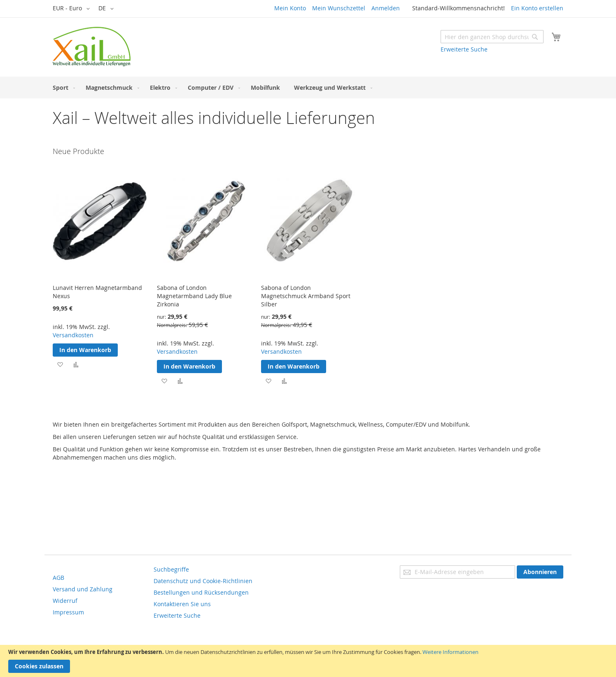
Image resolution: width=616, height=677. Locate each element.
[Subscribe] (540, 572)
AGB (58, 578)
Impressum (68, 612)
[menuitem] (62, 88)
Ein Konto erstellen (537, 8)
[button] (73, 9)
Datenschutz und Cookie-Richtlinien (203, 581)
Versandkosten (73, 335)
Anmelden (386, 8)
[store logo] (92, 47)
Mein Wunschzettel (339, 8)
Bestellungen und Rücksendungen (201, 592)
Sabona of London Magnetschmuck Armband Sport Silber (306, 296)
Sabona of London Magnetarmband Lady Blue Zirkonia (194, 296)
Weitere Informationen (450, 652)
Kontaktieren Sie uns (182, 604)
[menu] (308, 88)
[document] (308, 661)
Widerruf (65, 601)
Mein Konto (290, 8)
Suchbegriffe (171, 569)
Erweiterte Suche (464, 49)
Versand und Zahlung (83, 589)
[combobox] (492, 37)
